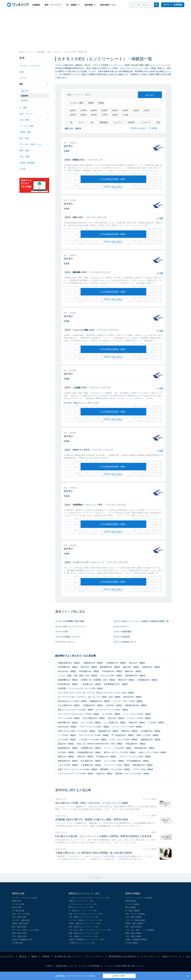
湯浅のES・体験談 (66, 744)
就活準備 (90, 5)
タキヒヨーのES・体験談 (111, 676)
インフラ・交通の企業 (21, 920)
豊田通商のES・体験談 (110, 667)
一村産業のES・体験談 (91, 684)
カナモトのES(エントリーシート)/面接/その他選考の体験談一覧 (141, 621)
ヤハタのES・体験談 (111, 714)
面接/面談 (102, 122)
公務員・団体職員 (34, 163)
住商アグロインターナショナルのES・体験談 (77, 769)
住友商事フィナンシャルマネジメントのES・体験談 (80, 688)
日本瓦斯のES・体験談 (112, 671)
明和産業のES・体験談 (145, 748)
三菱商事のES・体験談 (93, 663)
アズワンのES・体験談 (143, 769)
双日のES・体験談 (89, 667)
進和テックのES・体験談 (148, 735)
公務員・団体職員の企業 (22, 940)
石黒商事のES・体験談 (91, 748)
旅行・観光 (34, 138)
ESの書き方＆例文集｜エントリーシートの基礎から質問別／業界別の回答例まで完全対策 (103, 836)
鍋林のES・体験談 (133, 671)
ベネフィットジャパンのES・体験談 (135, 757)
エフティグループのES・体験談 (123, 740)
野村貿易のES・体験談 (68, 761)
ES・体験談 (73, 5)
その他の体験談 (132, 943)
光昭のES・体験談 (129, 731)
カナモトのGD (62, 632)
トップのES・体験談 (67, 735)
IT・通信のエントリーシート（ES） (83, 911)
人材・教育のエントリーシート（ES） (84, 917)
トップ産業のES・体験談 (115, 723)
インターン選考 (75, 103)
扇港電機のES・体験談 (68, 680)
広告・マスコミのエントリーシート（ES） (86, 914)
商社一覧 (25, 91)
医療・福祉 (34, 150)
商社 (34, 84)
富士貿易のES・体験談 (91, 761)
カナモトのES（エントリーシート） (71, 626)
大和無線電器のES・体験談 (89, 752)
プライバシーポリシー (94, 956)
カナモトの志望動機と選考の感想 (70, 621)
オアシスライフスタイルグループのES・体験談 (78, 714)
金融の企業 (16, 901)
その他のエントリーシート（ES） (82, 943)
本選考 (89, 103)
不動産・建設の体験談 (134, 923)
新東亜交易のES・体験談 (136, 705)
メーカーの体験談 (133, 904)
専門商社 (25, 101)
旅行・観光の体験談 (133, 927)
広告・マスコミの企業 (21, 914)
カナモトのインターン (65, 642)
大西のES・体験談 (85, 757)
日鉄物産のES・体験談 (147, 680)
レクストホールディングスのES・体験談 (76, 774)
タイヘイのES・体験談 (91, 723)
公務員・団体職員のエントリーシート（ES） (87, 940)
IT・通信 (34, 108)
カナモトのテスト (121, 626)
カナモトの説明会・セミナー (68, 637)
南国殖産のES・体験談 (100, 701)
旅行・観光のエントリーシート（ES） (84, 927)
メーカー (34, 78)
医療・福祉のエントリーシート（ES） (84, 933)
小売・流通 (34, 157)
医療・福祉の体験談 (133, 933)
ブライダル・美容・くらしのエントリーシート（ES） (90, 930)
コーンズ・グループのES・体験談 (128, 701)
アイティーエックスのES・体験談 (94, 727)
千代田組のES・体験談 (106, 757)
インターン (144, 122)
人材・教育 (34, 120)
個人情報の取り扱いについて (67, 956)
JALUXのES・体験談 (67, 671)
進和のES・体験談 (137, 723)
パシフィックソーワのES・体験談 (127, 727)
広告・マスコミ (34, 114)
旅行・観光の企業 (19, 927)
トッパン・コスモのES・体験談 (118, 748)
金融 (34, 72)
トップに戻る (95, 878)
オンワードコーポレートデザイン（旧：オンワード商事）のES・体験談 (89, 697)
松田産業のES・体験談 (135, 676)
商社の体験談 (131, 907)
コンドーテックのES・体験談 (117, 765)
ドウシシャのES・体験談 (69, 718)
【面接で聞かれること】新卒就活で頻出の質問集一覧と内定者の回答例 (93, 853)
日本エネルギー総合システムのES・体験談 (76, 731)
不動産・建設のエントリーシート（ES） (85, 923)
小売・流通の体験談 (133, 936)
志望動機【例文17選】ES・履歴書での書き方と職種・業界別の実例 (92, 820)
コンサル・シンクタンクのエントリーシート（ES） (90, 898)
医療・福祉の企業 (19, 933)
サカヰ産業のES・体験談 (69, 705)
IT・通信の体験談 (132, 911)
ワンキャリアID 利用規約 (89, 966)
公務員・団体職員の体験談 (136, 940)
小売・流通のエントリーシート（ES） (84, 936)
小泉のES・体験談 (114, 705)
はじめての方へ (7, 956)
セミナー (116, 122)
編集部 (34, 956)
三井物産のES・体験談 (116, 663)
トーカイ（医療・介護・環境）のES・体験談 (77, 676)
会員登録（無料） (119, 976)
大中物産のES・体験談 (150, 731)
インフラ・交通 (34, 126)
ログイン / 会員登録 (173, 5)
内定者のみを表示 (137, 128)
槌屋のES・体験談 (66, 757)
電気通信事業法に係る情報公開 (122, 956)
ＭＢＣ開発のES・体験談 (94, 718)
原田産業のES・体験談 (108, 731)
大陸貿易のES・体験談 (93, 705)
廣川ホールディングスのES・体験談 (120, 752)
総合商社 (25, 96)
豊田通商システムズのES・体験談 (115, 769)
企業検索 (36, 5)
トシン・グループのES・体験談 (137, 714)
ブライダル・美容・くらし (34, 144)
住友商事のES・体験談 (68, 667)
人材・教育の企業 (19, 917)
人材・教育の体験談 (133, 917)
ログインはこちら (113, 187)
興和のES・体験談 (126, 680)
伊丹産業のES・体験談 (89, 671)
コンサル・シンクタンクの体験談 (139, 898)
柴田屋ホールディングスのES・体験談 (132, 774)
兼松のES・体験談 (131, 667)
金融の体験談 (131, 901)
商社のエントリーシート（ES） (81, 907)
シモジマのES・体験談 (68, 765)
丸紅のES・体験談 (137, 663)
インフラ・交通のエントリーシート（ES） (86, 920)
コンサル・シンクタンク (34, 66)
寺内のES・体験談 (116, 718)
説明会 (99, 103)
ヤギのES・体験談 (66, 752)
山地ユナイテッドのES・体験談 (152, 752)
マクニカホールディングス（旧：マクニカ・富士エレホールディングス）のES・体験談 (96, 693)
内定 (157, 122)
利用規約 (46, 956)
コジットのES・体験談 (114, 761)
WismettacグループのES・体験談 (72, 701)
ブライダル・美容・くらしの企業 (25, 930)
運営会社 (23, 956)
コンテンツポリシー (149, 956)
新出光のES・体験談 (132, 697)
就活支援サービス (108, 5)
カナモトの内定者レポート (125, 642)
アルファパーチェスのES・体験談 (94, 735)
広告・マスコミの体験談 (135, 914)
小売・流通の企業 (19, 936)
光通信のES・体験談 (151, 667)
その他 (124, 115)
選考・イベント (53, 5)
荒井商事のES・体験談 (143, 765)
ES (69, 122)
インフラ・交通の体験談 (135, 920)
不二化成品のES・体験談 (122, 735)
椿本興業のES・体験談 (68, 748)
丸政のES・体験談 (104, 774)
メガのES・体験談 (156, 723)
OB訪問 (129, 122)
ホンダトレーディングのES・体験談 (112, 710)
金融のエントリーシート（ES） (81, 901)
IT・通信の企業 (18, 911)
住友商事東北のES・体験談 (116, 684)
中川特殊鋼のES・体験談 (138, 761)
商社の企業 (16, 907)
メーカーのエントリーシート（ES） (83, 904)
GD (90, 122)
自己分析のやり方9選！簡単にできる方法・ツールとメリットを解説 (92, 803)
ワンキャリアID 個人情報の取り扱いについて (124, 966)
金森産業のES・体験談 (150, 740)
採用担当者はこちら (65, 966)
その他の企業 (17, 943)
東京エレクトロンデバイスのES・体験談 (76, 710)
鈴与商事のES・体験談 (68, 684)
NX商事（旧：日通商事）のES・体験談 (98, 680)
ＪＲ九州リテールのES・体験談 (93, 740)
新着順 (155, 128)
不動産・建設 (34, 132)
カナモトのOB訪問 (122, 637)
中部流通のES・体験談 (135, 744)
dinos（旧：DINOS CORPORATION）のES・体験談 (100, 744)
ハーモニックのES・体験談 (139, 718)
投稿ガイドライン (170, 956)
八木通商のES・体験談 (91, 765)
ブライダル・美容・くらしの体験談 (140, 930)
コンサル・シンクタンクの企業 (24, 898)
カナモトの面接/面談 (122, 632)
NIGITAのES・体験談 (67, 727)
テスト (80, 122)
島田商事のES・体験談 (68, 723)
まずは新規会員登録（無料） (113, 179)
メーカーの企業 (18, 904)
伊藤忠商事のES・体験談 (69, 663)
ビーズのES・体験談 (67, 740)
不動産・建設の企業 (20, 923)
